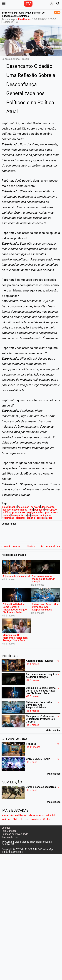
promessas (51, 512)
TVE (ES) (31, 737)
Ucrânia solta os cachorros (41, 781)
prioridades (19, 512)
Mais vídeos (54, 767)
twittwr (6, 813)
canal (5, 809)
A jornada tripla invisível (16, 570)
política (7, 512)
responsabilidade (41, 515)
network (35, 507)
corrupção (51, 510)
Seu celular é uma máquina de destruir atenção (43, 573)
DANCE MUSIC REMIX (38, 753)
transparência (19, 515)
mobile (13, 507)
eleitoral (20, 518)
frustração (8, 518)
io (22, 813)
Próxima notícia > (50, 540)
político (7, 510)
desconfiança (20, 510)
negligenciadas (35, 512)
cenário (31, 518)
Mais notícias (53, 724)
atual (49, 518)
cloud (5, 507)
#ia (27, 813)
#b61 (16, 813)
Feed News (24, 19)
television (24, 507)
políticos (39, 510)
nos (31, 510)
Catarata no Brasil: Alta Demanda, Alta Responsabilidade (45, 601)
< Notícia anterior (11, 540)
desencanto (48, 507)
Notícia (31, 540)
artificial (50, 809)
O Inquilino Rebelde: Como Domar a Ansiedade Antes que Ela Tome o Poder (15, 602)
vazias (6, 515)
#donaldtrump (19, 809)
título (46, 813)
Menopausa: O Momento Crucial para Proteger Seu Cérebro (15, 631)
